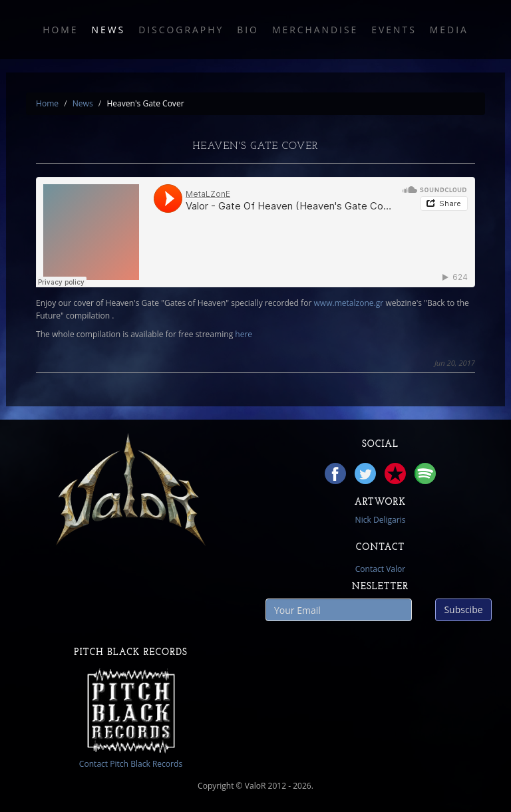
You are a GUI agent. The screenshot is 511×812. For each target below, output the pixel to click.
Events (394, 30)
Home (60, 30)
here (244, 334)
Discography (181, 30)
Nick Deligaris (381, 520)
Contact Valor (381, 569)
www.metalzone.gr (348, 303)
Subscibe (463, 609)
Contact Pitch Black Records (131, 764)
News (108, 30)
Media (449, 30)
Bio (248, 30)
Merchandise (315, 30)
